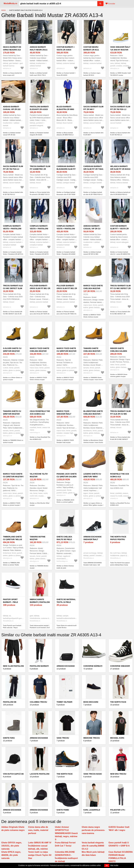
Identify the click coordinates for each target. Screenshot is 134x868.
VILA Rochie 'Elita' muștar (39, 475)
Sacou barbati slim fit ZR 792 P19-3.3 (13, 168)
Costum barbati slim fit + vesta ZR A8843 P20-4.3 (119, 229)
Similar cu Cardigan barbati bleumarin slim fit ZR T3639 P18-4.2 (66, 194)
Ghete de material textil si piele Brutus (66, 602)
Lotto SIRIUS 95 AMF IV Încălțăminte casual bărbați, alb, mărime (40, 846)
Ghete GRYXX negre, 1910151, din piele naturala (12, 846)
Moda (3, 10)
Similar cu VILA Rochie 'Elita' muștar (40, 504)
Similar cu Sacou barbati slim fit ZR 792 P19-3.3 (13, 193)
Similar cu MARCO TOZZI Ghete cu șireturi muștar (65, 379)
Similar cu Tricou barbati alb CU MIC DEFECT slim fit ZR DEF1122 (13, 314)
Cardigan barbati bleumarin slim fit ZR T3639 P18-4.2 (66, 169)
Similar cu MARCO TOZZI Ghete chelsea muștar (92, 316)
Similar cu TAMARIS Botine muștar (39, 567)
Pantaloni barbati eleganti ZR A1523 (39, 108)
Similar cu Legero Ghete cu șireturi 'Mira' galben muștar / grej (93, 505)
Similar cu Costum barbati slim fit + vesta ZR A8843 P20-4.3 (120, 254)
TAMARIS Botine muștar (38, 538)
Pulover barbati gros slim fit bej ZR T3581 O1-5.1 (67, 288)
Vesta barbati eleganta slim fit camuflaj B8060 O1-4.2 (93, 846)
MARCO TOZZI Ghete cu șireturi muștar (66, 350)
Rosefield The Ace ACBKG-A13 (120, 475)
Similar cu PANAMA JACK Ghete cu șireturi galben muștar (65, 502)
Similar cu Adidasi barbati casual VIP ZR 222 (12, 134)
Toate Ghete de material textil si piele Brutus (67, 627)
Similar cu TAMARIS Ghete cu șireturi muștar (13, 441)
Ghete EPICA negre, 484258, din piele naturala (11, 855)
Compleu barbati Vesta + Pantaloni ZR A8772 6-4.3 (12, 229)
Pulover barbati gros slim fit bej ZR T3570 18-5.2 (40, 288)
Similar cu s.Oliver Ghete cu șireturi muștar (12, 379)
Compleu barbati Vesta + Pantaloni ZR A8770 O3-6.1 (39, 229)
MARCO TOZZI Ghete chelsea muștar (93, 287)
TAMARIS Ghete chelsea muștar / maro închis (92, 351)
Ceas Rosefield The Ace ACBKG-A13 (40, 413)
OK (107, 866)
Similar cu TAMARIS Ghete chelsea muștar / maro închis (93, 379)
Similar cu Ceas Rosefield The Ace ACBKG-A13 (40, 438)
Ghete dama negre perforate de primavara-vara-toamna (93, 830)
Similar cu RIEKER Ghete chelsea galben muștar (119, 376)
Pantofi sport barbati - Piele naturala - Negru (12, 602)
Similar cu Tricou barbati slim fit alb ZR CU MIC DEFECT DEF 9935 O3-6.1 (120, 439)
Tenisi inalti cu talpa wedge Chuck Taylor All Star (40, 855)
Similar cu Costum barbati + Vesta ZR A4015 (66, 74)
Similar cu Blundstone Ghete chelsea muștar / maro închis (93, 441)
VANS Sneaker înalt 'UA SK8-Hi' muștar (120, 48)
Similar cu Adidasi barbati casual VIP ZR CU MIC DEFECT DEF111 (92, 254)
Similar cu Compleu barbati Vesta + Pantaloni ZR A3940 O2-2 (66, 254)
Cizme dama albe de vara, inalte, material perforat (38, 830)
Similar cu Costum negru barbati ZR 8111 (92, 74)
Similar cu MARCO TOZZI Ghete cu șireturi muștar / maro (12, 505)
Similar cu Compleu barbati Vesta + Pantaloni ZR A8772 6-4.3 (13, 254)
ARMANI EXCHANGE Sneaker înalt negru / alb (92, 539)
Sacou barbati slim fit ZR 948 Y (93, 108)
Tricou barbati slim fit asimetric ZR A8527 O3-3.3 (40, 169)
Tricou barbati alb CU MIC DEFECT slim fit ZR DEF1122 (13, 288)
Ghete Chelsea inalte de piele (64, 538)
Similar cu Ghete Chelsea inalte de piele (65, 567)
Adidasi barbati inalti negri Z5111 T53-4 (39, 50)
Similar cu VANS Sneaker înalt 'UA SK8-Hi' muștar (120, 74)
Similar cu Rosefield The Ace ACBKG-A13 (120, 504)
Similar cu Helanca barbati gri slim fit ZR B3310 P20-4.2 (120, 193)
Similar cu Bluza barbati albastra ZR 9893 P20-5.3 (65, 134)
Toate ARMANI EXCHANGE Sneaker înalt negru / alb (93, 564)
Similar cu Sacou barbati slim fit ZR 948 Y (93, 134)
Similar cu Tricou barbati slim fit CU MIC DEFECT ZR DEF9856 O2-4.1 (120, 314)
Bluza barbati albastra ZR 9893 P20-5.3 (65, 109)
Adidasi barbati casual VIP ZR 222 (12, 108)
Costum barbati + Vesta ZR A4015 (66, 48)
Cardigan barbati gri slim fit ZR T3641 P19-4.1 (93, 169)
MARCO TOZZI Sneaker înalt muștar (64, 414)
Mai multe (114, 865)
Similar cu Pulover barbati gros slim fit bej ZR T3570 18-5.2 (40, 314)
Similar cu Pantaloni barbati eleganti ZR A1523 (39, 134)
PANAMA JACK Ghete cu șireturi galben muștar (67, 477)
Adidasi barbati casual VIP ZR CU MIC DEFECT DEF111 (93, 229)
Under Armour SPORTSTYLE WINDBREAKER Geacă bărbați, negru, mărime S (66, 833)
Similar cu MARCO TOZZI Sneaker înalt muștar (65, 441)
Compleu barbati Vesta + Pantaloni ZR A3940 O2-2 (66, 229)
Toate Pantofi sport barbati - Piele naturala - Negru (12, 627)
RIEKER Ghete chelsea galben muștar (119, 351)
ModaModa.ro (10, 3)
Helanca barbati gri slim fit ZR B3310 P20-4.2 (120, 169)
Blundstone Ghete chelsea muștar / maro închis (93, 414)
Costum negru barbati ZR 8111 (91, 48)
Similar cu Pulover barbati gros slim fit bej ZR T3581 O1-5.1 (67, 314)
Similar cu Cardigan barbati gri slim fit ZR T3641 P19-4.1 (93, 193)
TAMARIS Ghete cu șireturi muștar (12, 413)
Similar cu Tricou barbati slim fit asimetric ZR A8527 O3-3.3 (40, 193)
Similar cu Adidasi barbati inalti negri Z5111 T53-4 (39, 74)
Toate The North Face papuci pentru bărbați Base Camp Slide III (120, 565)
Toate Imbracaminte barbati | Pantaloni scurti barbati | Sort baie (40, 628)
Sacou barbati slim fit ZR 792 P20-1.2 (120, 108)
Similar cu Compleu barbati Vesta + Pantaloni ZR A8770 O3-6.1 (39, 254)
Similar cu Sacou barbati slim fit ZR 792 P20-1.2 (120, 134)
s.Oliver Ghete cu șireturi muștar (12, 350)
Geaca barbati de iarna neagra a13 (12, 48)
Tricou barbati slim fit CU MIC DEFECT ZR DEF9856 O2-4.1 (120, 288)
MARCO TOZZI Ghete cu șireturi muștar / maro (13, 477)
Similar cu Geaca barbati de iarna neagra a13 (12, 74)
